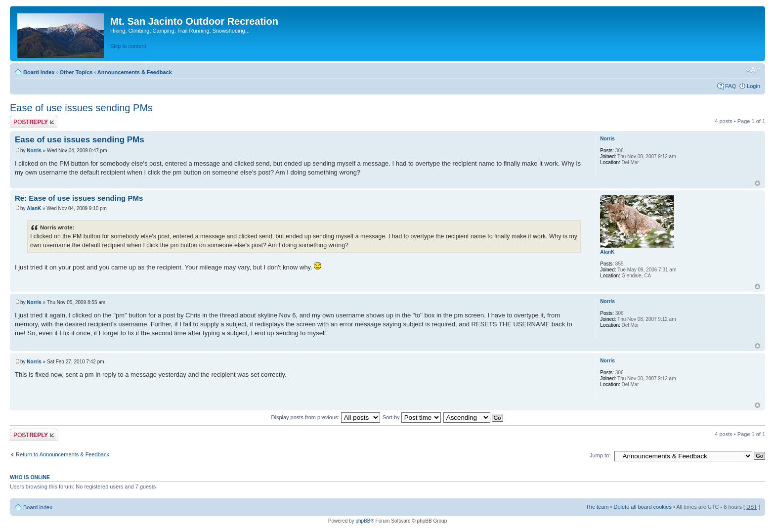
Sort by (412, 417)
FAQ (731, 86)
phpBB (363, 521)
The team (597, 507)
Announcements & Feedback (135, 72)
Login (753, 86)
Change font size (753, 70)
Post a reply (34, 122)
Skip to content (128, 46)
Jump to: (600, 455)
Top (757, 183)
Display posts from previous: (326, 417)
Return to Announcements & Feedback (63, 454)
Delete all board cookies (642, 507)
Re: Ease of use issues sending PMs (79, 198)
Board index (39, 72)
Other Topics (76, 72)
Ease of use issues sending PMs (81, 108)
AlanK (34, 208)
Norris (34, 151)
